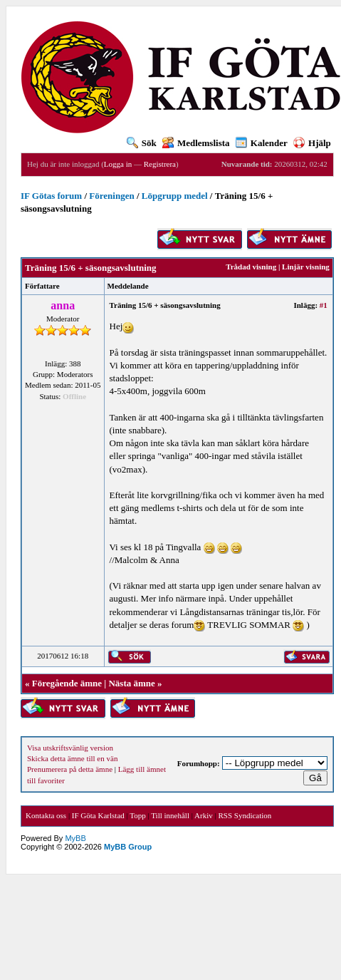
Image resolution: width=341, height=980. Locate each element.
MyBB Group (128, 847)
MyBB (75, 838)
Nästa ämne (131, 683)
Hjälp (312, 143)
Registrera (160, 164)
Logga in (118, 164)
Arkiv (204, 815)
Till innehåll (170, 815)
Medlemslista (196, 143)
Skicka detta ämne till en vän (72, 758)
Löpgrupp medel (175, 196)
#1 (324, 305)
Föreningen (111, 196)
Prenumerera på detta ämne (70, 769)
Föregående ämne (67, 683)
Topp (137, 815)
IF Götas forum (51, 196)
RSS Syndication (245, 815)
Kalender (262, 143)
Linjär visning (306, 267)
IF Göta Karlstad (98, 815)
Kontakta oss (46, 815)
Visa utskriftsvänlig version (70, 748)
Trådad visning (251, 267)
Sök (142, 143)
